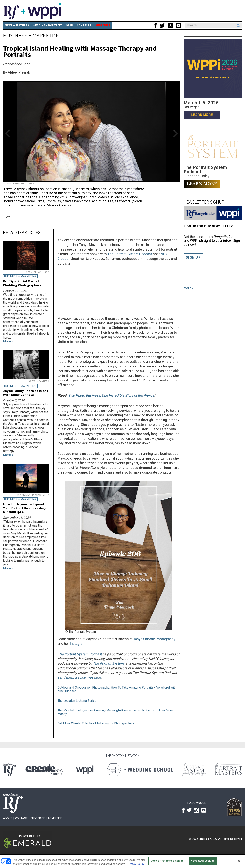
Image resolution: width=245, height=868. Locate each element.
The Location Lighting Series (77, 701)
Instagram (78, 644)
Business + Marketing (32, 35)
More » (189, 288)
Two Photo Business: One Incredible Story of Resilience (111, 395)
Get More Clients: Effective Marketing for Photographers (96, 723)
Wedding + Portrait (47, 25)
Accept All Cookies (203, 861)
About (8, 818)
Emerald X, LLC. (208, 839)
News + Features (17, 25)
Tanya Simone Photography (154, 639)
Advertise (55, 818)
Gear (69, 25)
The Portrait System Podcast (130, 254)
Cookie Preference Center (167, 861)
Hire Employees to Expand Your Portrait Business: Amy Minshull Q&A (24, 508)
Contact (21, 818)
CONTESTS (84, 25)
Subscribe (38, 818)
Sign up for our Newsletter (208, 226)
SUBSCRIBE (103, 25)
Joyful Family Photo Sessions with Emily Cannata (26, 393)
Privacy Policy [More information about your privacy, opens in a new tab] (135, 864)
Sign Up (193, 257)
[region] (122, 861)
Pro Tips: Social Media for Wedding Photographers (23, 283)
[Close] (239, 861)
